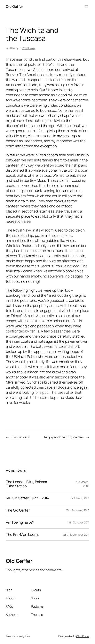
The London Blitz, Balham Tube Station (26, 484)
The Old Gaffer (18, 510)
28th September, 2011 (76, 535)
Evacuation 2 (20, 437)
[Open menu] (87, 6)
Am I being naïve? (20, 522)
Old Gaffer (14, 6)
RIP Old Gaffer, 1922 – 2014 (28, 498)
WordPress (83, 636)
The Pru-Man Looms (23, 535)
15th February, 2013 (78, 510)
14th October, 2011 (78, 522)
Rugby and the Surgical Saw (64, 437)
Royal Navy (29, 48)
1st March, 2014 (80, 498)
